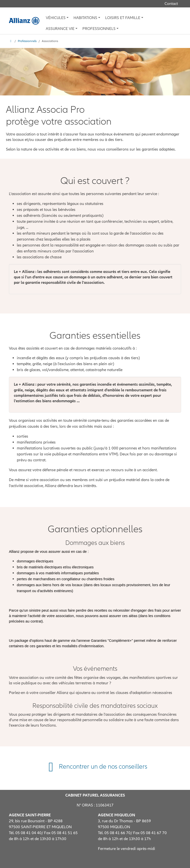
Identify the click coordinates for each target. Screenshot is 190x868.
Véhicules (56, 18)
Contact (171, 4)
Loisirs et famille (123, 18)
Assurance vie (60, 29)
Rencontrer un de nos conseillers (95, 767)
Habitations (85, 18)
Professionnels (99, 29)
